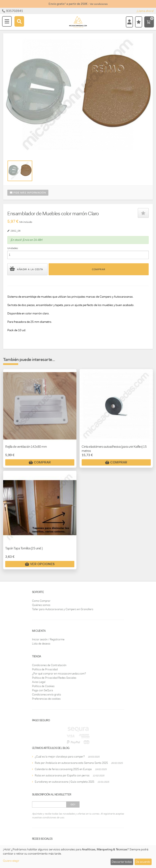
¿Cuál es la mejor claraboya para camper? (60, 757)
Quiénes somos (41, 605)
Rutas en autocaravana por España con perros (62, 775)
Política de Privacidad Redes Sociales (54, 678)
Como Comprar (41, 601)
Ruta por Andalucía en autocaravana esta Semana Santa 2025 (71, 763)
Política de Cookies (43, 686)
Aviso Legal (39, 682)
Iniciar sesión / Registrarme (48, 639)
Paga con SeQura (43, 690)
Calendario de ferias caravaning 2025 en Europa (63, 769)
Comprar (99, 269)
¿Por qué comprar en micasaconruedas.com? (59, 674)
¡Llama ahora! (145, 11)
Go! (73, 804)
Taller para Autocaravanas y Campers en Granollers (63, 609)
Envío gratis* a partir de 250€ (78, 4)
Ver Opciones (40, 564)
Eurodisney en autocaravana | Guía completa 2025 (64, 782)
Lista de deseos (41, 644)
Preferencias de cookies (46, 699)
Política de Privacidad (45, 669)
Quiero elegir (11, 861)
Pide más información (28, 193)
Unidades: (13, 248)
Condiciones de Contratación (49, 665)
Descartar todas (122, 862)
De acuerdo (143, 862)
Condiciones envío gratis (46, 695)
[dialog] (78, 857)
